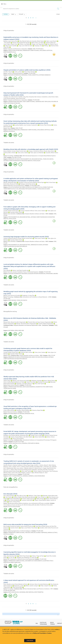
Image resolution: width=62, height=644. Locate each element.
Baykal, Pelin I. (40, 467)
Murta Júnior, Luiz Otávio (38, 43)
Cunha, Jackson (18, 72)
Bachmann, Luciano (19, 586)
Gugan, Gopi (46, 468)
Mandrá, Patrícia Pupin (39, 182)
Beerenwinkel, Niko (12, 468)
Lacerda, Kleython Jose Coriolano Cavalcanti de (26, 125)
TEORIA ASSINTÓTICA (33, 75)
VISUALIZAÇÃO (37, 161)
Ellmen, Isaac (27, 465)
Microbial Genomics (12, 474)
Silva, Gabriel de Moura (9, 496)
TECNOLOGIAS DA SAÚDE (44, 189)
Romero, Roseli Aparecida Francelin (21, 43)
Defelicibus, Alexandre (37, 381)
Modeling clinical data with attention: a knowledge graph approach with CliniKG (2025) (31, 149)
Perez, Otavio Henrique (30, 72)
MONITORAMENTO (8, 52)
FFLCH (19, 442)
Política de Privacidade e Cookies (42, 633)
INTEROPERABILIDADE (26, 357)
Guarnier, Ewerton (15, 528)
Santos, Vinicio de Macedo (13, 500)
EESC (51, 505)
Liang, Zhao (6, 47)
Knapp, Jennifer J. (35, 465)
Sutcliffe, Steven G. (8, 465)
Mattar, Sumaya (40, 499)
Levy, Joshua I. (20, 468)
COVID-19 (11, 476)
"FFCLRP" (22, 14)
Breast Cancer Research (13, 385)
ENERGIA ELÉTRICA (52, 533)
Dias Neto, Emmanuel (48, 470)
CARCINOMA (22, 592)
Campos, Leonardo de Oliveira (36, 151)
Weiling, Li (46, 46)
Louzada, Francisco (8, 125)
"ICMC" (14, 14)
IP (26, 505)
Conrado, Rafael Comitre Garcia (19, 151)
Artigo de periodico (9, 31)
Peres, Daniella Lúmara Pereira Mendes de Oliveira (16, 584)
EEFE (33, 505)
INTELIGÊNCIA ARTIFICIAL (46, 50)
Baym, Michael (35, 473)
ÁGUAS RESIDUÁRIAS (40, 476)
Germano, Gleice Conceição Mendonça (39, 584)
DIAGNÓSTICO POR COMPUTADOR (44, 387)
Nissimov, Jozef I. (8, 467)
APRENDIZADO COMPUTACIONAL (31, 50)
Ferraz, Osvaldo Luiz (42, 497)
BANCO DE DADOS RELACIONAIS (40, 357)
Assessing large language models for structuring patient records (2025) (26, 237)
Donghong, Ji (25, 295)
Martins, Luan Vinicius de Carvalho (12, 295)
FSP (24, 505)
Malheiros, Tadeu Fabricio (35, 496)
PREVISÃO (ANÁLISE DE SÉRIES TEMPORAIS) (36, 533)
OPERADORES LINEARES (52, 274)
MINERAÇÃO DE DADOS (14, 159)
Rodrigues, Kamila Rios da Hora (28, 184)
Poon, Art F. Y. (7, 470)
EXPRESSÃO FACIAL (29, 414)
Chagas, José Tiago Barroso (38, 44)
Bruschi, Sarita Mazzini (15, 499)
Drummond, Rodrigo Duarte (25, 470)
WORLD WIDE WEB (19, 331)
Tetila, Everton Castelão (11, 46)
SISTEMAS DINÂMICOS (45, 75)
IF (27, 505)
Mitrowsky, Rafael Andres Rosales (12, 471)
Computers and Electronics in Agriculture (17, 49)
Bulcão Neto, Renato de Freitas (11, 184)
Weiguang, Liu (28, 558)
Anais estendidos (12, 214)
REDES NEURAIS (12, 300)
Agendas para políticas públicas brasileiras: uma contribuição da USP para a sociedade (28, 503)
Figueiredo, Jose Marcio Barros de (25, 384)
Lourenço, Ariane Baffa (27, 500)
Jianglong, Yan (7, 97)
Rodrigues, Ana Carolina (9, 435)
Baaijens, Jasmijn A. (26, 473)
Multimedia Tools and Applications (16, 186)
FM (13, 157)
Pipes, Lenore (11, 473)
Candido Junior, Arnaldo (36, 435)
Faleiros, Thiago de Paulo (38, 556)
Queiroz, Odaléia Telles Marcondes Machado (25, 497)
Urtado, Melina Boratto (9, 410)
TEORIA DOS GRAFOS (48, 159)
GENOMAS (25, 476)
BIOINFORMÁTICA (18, 476)
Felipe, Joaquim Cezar (12, 44)
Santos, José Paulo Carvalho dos (21, 270)
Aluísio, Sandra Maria (40, 437)
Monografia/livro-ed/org (10, 312)
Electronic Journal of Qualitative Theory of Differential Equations (23, 272)
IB (36, 505)
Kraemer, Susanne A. (18, 465)
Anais (9, 355)
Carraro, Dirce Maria (31, 382)
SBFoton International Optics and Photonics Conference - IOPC (38, 589)
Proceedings (10, 156)
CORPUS (10, 443)
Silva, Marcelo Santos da (25, 41)
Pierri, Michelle (7, 270)
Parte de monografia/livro (11, 487)
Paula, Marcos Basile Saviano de (43, 526)
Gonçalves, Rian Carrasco (35, 97)
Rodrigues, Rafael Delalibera (23, 410)
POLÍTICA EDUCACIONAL (14, 507)
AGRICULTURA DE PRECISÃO (15, 50)
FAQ (37, 623)
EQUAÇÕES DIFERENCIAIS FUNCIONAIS (18, 274)
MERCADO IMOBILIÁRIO (14, 130)
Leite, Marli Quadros (28, 437)
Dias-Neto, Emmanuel (43, 382)
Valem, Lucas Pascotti (51, 41)
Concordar (30, 641)
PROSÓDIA (25, 443)
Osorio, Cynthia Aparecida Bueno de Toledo (14, 382)
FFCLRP (38, 49)
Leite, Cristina (8, 497)
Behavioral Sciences (12, 412)
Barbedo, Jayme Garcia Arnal (10, 41)
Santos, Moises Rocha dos (27, 526)
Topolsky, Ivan (33, 467)
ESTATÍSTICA (12, 131)
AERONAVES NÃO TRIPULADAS (43, 102)
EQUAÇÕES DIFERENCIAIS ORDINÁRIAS (18, 75)
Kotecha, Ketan (55, 46)
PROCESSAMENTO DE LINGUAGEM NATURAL (31, 159)
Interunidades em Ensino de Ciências (12, 505)
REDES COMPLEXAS (15, 562)
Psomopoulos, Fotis (47, 471)
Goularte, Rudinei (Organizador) (46, 324)
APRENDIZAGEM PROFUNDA (15, 102)
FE (22, 505)
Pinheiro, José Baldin (25, 44)
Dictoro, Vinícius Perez (14, 502)
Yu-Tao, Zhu (12, 558)
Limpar (58, 14)
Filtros (6, 14)
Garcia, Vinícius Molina (18, 438)
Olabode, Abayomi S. (29, 468)
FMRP (35, 186)
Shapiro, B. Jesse (43, 473)
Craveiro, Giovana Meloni (17, 437)
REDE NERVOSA (30, 592)
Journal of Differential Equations (15, 73)
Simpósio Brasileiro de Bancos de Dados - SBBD (37, 214)
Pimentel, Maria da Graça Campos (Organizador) (40, 322)
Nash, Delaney (52, 465)
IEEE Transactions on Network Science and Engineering (21, 559)
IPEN (11, 590)
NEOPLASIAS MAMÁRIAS (29, 387)
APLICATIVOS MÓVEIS (14, 187)
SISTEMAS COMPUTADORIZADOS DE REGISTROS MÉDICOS (18, 161)
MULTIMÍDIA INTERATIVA (26, 187)
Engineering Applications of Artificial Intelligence (19, 531)
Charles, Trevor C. (17, 467)
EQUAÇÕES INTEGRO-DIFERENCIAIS (37, 274)
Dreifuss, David (25, 467)
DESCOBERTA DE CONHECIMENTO (34, 561)
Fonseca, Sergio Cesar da (28, 499)
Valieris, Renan (7, 381)
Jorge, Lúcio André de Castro (26, 46)
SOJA (14, 52)
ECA (45, 505)
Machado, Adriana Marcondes (50, 496)
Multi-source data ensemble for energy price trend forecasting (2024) (25, 524)
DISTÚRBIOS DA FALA (37, 187)
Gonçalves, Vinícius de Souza (26, 182)
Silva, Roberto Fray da (52, 44)
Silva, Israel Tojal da (40, 384)
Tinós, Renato (7, 43)
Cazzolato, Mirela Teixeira (38, 41)
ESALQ (42, 49)
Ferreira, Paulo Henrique (46, 125)
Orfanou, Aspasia (37, 471)
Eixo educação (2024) (10, 494)
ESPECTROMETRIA (39, 592)
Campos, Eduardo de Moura (27, 211)
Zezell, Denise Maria (17, 587)
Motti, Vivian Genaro (51, 182)
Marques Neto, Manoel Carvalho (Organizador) (15, 322)
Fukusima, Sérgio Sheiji (37, 410)
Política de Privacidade (43, 623)
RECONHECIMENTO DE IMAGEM (16, 414)
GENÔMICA (31, 476)
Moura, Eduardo (7, 151)
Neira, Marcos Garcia (22, 496)
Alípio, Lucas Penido (26, 528)
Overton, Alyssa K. (44, 465)
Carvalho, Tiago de (8, 72)
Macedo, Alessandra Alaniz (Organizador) (26, 324)
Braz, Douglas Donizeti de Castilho (12, 526)
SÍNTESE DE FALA (17, 443)
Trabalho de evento (9, 143)
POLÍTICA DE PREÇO (8, 534)
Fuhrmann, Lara (48, 467)
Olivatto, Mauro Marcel (49, 151)
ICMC (34, 49)
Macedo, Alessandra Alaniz (10, 182)
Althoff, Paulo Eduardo (25, 556)
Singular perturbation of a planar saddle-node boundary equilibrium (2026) (27, 70)
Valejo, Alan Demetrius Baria (10, 556)
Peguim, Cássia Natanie (40, 500)
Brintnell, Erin (53, 468)
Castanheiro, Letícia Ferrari (48, 97)
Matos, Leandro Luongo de (32, 586)
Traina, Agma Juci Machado (37, 153)
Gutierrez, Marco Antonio (9, 153)
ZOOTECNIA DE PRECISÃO (14, 103)
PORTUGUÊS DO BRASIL (31, 189)
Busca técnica (52, 623)
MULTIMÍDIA (11, 331)
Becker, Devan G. (39, 468)
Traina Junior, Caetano (23, 153)
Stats (9, 128)
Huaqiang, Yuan (38, 46)
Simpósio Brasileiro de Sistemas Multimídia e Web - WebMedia (31, 325)
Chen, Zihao (18, 473)
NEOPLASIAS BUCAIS (13, 592)
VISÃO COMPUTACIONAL (29, 102)
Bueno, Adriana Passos (50, 381)
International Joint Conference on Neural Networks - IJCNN (37, 297)
